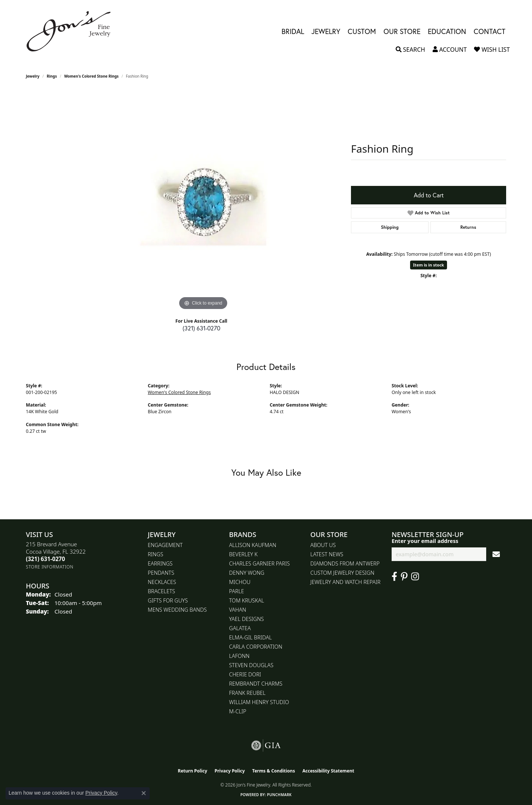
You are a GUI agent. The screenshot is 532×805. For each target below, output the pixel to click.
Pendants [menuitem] (161, 573)
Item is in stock (429, 265)
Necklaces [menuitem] (162, 582)
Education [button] (447, 31)
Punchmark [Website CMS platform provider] (279, 795)
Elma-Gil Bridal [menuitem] (250, 637)
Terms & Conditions (274, 771)
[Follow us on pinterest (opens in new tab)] (404, 577)
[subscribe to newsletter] (496, 554)
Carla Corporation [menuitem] (256, 647)
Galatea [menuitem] (240, 628)
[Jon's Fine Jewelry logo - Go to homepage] (72, 31)
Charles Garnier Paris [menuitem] (259, 563)
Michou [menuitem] (240, 582)
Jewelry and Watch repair (345, 582)
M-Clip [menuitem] (238, 711)
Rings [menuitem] (156, 554)
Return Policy (192, 771)
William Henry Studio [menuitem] (259, 702)
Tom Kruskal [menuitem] (247, 600)
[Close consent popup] (144, 793)
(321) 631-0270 (201, 328)
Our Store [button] (402, 31)
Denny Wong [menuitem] (247, 573)
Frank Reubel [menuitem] (247, 693)
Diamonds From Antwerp (345, 563)
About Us (323, 545)
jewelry (33, 76)
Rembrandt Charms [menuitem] (256, 684)
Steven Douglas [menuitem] (251, 665)
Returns (468, 227)
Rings (52, 76)
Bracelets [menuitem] (161, 591)
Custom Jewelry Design (342, 573)
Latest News (327, 554)
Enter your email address (425, 541)
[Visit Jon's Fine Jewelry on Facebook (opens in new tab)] (394, 577)
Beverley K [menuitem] (243, 554)
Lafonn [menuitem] (239, 656)
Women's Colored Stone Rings (91, 76)
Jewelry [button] (326, 31)
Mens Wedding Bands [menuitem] (177, 610)
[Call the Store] (45, 559)
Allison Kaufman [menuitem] (253, 545)
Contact (490, 31)
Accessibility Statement (328, 771)
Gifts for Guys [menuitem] (168, 600)
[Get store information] (50, 567)
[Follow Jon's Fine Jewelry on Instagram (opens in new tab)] (415, 577)
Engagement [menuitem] (165, 545)
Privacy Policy (230, 771)
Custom (362, 31)
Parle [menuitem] (237, 591)
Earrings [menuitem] (160, 563)
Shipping (390, 227)
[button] (410, 50)
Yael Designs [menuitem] (246, 619)
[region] (203, 201)
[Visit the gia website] (266, 745)
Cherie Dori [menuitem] (245, 674)
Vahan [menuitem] (238, 610)
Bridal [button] (293, 31)
